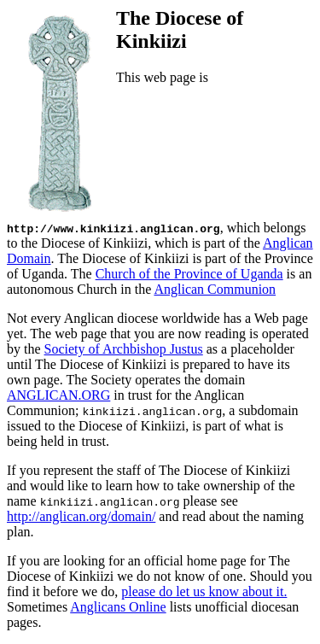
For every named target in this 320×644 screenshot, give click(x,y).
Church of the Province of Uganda (189, 274)
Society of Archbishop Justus (124, 349)
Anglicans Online (118, 607)
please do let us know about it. (204, 591)
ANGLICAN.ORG (58, 395)
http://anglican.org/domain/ (81, 516)
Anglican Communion (215, 289)
